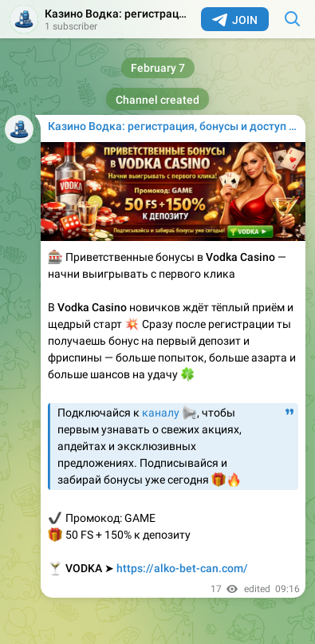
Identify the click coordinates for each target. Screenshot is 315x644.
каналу (161, 413)
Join (235, 20)
